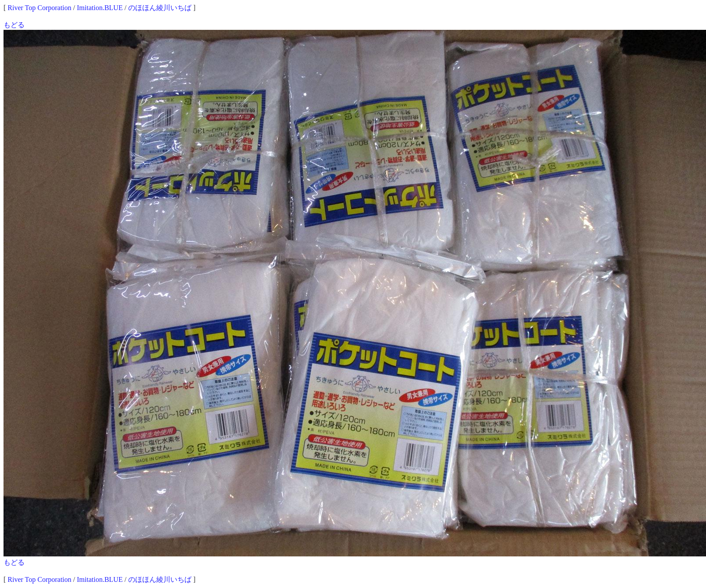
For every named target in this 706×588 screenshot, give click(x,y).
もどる (14, 25)
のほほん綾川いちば (160, 8)
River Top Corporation (39, 8)
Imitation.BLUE (100, 8)
